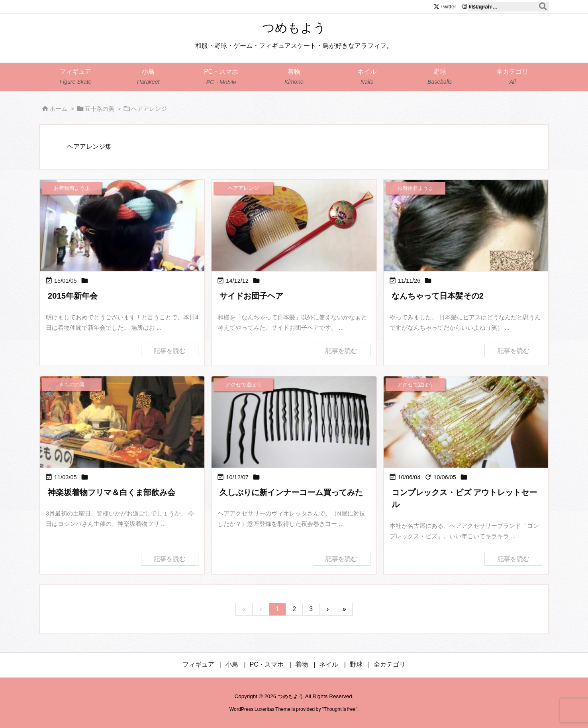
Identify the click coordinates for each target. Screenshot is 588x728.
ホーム (58, 109)
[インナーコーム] (294, 423)
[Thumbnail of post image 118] (466, 423)
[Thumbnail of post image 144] (294, 226)
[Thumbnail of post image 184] (466, 254)
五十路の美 (99, 109)
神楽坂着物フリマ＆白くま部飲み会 (112, 492)
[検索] (543, 7)
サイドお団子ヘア (251, 296)
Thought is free (339, 709)
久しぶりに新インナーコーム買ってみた (291, 492)
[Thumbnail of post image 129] (122, 426)
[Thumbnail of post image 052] (122, 226)
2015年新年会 (73, 296)
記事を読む (170, 350)
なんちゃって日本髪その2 (438, 296)
